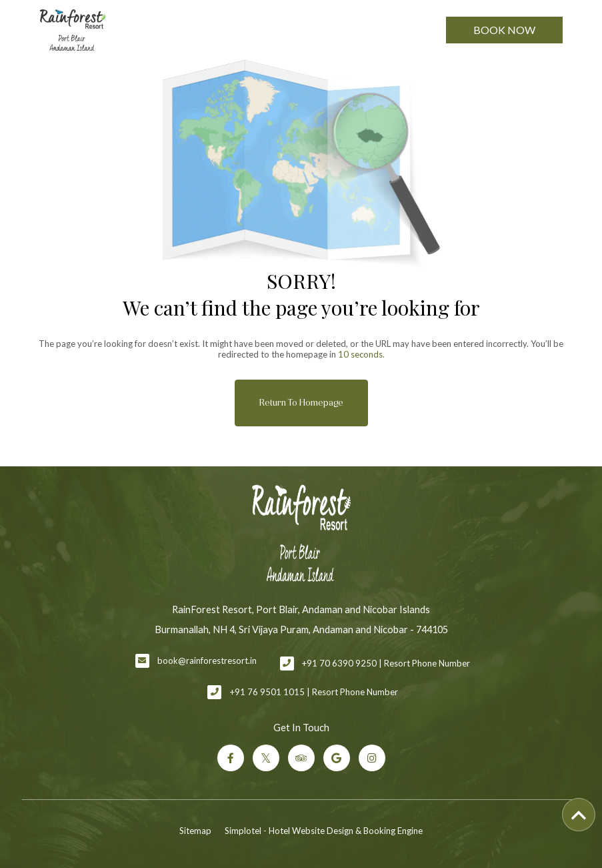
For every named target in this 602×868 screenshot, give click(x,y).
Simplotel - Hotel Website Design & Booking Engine (324, 831)
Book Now (504, 30)
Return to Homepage (301, 403)
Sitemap (195, 831)
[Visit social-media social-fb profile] (231, 758)
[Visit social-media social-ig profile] (372, 758)
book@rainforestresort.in (207, 661)
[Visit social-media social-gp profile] (337, 758)
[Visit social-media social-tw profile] (266, 758)
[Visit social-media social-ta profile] (301, 758)
